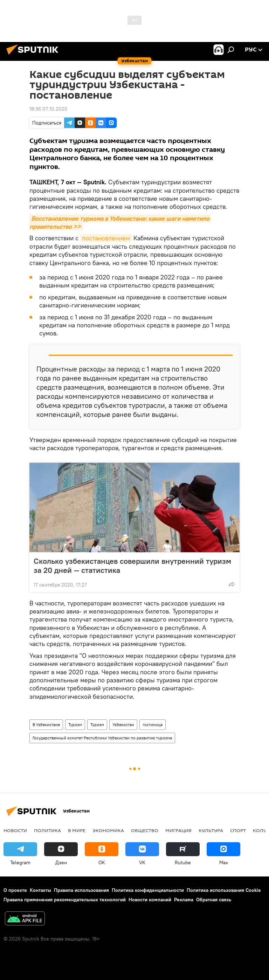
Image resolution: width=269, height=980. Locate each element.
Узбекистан (123, 725)
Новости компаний (150, 900)
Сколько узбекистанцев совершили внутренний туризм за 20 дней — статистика (132, 566)
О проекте (15, 890)
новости (15, 830)
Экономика (108, 830)
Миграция (178, 830)
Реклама (184, 900)
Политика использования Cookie (224, 890)
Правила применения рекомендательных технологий (65, 900)
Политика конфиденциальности (148, 890)
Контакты (40, 890)
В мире (77, 830)
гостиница (153, 725)
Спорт (238, 830)
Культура (211, 830)
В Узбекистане (46, 725)
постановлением (106, 238)
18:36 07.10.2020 (49, 109)
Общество (145, 830)
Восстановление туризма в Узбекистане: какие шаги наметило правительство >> (120, 222)
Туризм (75, 725)
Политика (47, 830)
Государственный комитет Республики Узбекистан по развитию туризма (102, 738)
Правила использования (81, 890)
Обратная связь (214, 900)
